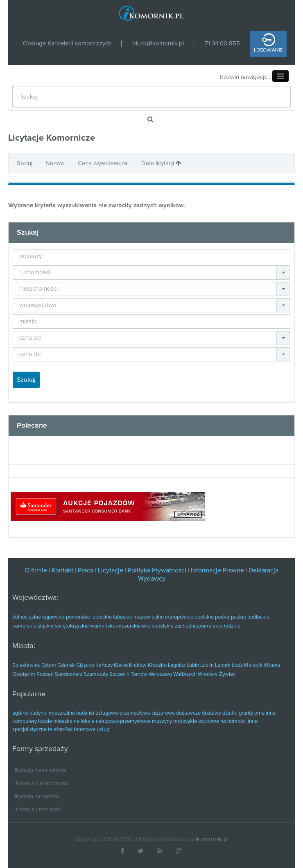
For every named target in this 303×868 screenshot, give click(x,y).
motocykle (185, 721)
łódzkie (232, 626)
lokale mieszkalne (59, 721)
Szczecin (119, 674)
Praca (86, 570)
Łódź (237, 665)
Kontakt (63, 570)
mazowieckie (149, 617)
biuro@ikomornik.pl (158, 44)
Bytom (49, 665)
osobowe (209, 721)
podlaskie (258, 617)
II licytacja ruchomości (37, 810)
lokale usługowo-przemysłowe (116, 721)
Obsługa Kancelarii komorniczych (67, 44)
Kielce (121, 665)
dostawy (211, 713)
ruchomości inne (239, 721)
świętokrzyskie (72, 626)
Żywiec (227, 674)
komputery (25, 721)
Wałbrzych (185, 674)
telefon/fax (60, 730)
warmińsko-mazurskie (115, 626)
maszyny (162, 721)
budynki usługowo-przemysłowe (113, 713)
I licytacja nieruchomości (40, 770)
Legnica (177, 665)
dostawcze (188, 713)
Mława (272, 665)
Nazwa (55, 163)
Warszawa (160, 674)
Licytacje (111, 570)
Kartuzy (104, 665)
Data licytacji (161, 163)
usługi (104, 730)
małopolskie (179, 617)
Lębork (223, 665)
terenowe (85, 730)
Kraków (138, 665)
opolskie (204, 617)
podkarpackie (231, 617)
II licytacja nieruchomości (41, 784)
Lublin (207, 665)
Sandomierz (69, 674)
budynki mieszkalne (52, 713)
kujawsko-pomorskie (66, 617)
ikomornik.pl (212, 839)
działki (230, 713)
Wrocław (208, 674)
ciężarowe (163, 713)
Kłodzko (157, 665)
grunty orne (252, 713)
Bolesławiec (26, 665)
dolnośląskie (27, 617)
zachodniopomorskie (199, 626)
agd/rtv (20, 713)
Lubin (193, 665)
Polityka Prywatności (157, 570)
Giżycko (85, 665)
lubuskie (123, 617)
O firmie (36, 570)
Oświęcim (24, 674)
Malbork (253, 665)
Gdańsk (66, 665)
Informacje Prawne (217, 570)
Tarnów (139, 674)
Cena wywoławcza (103, 163)
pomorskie (24, 626)
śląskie (46, 626)
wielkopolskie (158, 626)
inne (271, 713)
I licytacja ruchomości (36, 797)
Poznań (45, 674)
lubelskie (102, 617)
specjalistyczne (29, 730)
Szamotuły (96, 674)
